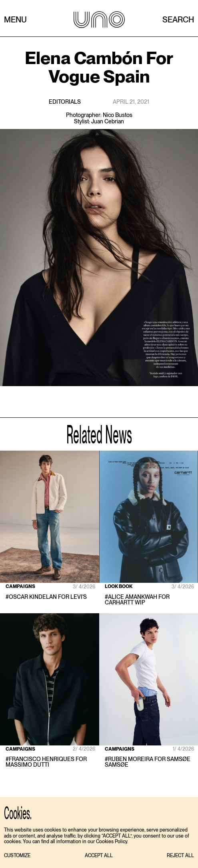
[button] (17, 856)
